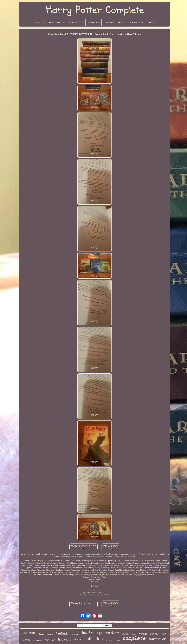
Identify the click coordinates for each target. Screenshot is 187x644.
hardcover (157, 639)
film (47, 640)
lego (99, 633)
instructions (75, 634)
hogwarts (64, 639)
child (163, 634)
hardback (62, 633)
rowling (112, 633)
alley (118, 640)
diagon (41, 634)
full (54, 640)
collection (93, 639)
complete (134, 639)
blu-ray (154, 634)
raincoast (110, 640)
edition (29, 633)
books (87, 633)
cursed (27, 640)
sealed (134, 635)
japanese (50, 635)
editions (126, 634)
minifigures (37, 640)
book (78, 639)
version (143, 634)
